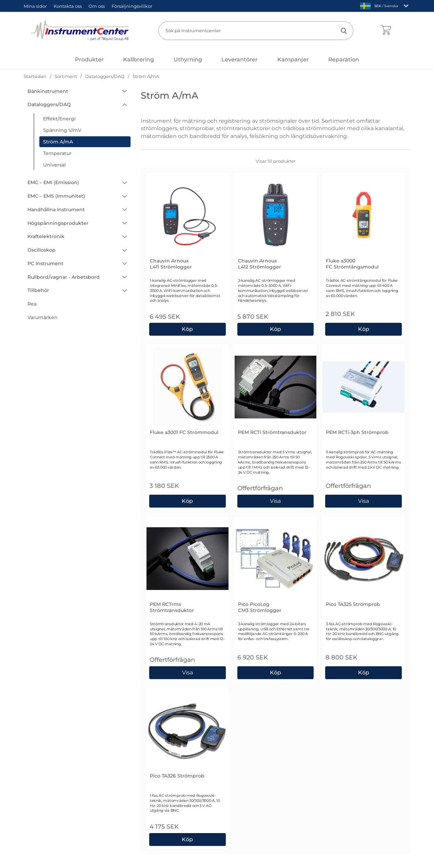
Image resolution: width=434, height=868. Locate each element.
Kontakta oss (68, 6)
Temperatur (57, 153)
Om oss (97, 6)
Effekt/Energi (59, 119)
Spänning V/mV (62, 130)
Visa (276, 501)
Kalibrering (139, 60)
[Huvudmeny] (89, 60)
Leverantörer (240, 60)
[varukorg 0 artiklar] (386, 31)
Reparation (344, 60)
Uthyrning (188, 60)
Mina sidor (35, 6)
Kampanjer (293, 60)
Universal (54, 165)
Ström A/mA (58, 142)
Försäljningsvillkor (132, 6)
